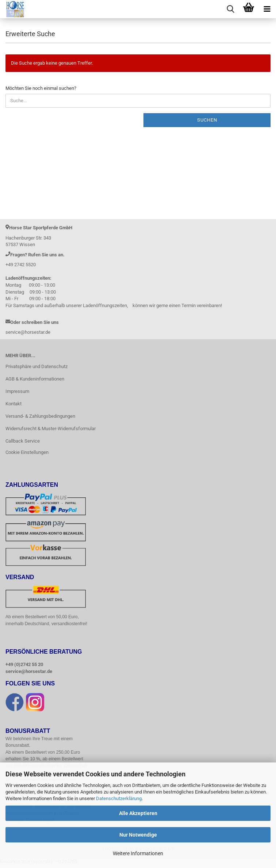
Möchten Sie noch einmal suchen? (41, 88)
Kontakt (14, 404)
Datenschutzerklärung (119, 798)
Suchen (207, 120)
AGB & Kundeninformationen (35, 379)
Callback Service (23, 441)
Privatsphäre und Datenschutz (37, 366)
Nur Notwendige (138, 835)
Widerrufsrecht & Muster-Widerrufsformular (51, 429)
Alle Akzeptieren (138, 813)
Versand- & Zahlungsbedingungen (40, 416)
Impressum (17, 391)
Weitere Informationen (138, 853)
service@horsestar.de (29, 672)
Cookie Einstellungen (27, 452)
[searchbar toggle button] (230, 9)
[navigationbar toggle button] (267, 9)
